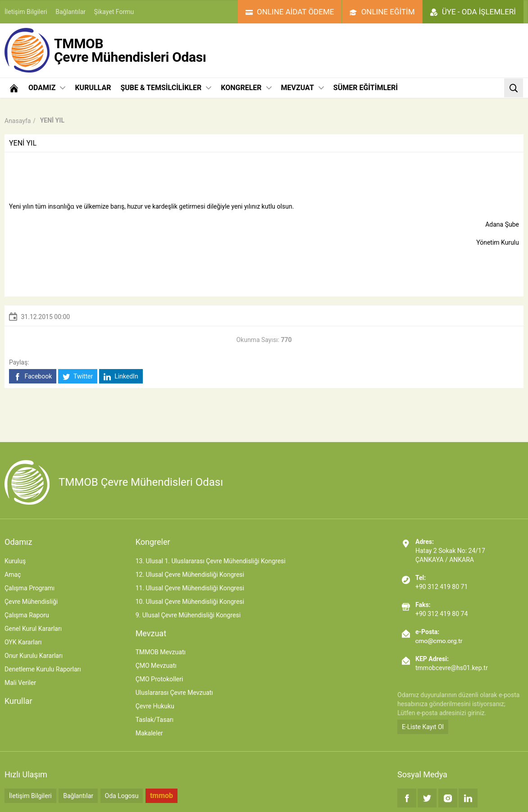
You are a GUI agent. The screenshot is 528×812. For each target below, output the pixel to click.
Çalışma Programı (30, 588)
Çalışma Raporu (27, 615)
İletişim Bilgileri (26, 12)
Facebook (33, 376)
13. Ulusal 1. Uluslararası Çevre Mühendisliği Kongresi (211, 561)
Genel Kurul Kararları (33, 629)
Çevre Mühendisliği (31, 602)
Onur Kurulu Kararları (34, 656)
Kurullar (18, 701)
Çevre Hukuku (155, 706)
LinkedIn (121, 376)
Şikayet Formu (114, 12)
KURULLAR (93, 88)
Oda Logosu (122, 796)
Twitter (78, 376)
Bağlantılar (71, 12)
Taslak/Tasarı (155, 720)
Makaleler (149, 733)
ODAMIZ (47, 88)
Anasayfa (18, 121)
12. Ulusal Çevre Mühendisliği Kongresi (190, 575)
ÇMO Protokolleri (159, 679)
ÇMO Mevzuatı (156, 666)
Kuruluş (15, 561)
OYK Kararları (23, 642)
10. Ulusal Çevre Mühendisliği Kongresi (190, 602)
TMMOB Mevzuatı (161, 652)
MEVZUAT (303, 88)
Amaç (13, 575)
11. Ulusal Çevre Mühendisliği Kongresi (190, 588)
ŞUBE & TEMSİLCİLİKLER (166, 88)
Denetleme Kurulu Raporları (43, 669)
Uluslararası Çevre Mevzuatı (174, 693)
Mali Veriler (20, 683)
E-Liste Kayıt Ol (423, 727)
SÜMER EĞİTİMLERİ (366, 88)
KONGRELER (246, 88)
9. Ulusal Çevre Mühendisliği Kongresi (188, 615)
